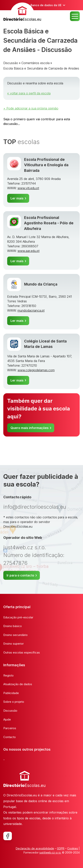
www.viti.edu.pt (28, 188)
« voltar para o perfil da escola (29, 93)
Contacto (10, 737)
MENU (75, 16)
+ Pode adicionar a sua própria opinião (31, 108)
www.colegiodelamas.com (36, 370)
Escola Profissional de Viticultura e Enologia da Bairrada (46, 165)
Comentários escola (35, 63)
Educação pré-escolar (18, 617)
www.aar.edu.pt (28, 251)
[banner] (22, 12)
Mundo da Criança (41, 284)
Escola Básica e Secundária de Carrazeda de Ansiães (41, 68)
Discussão (11, 63)
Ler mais (17, 198)
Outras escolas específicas (22, 652)
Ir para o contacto (20, 575)
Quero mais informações (30, 428)
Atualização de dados (18, 684)
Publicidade (11, 693)
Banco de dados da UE (46, 5)
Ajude (7, 719)
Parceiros (10, 728)
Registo (8, 675)
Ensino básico (13, 626)
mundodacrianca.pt (31, 310)
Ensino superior (14, 644)
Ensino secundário (15, 635)
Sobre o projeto (14, 702)
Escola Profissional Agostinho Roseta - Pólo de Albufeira (49, 223)
